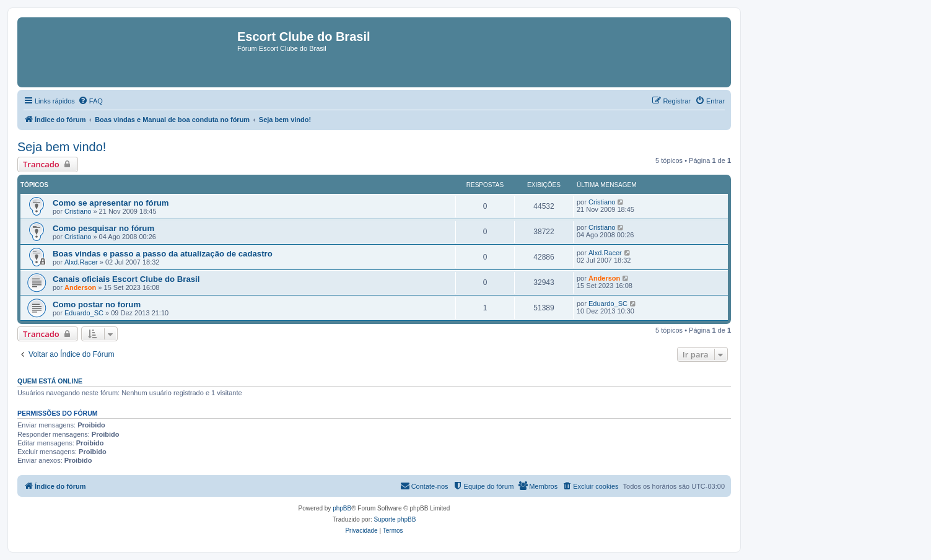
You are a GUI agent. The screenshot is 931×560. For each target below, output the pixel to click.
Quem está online (50, 381)
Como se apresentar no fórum (111, 203)
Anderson (80, 287)
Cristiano (78, 211)
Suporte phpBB (395, 519)
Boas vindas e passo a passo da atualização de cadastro (163, 254)
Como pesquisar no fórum (103, 228)
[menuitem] (90, 101)
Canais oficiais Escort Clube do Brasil (126, 279)
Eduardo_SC (84, 313)
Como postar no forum (97, 304)
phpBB (342, 508)
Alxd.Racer (81, 262)
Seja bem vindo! (62, 147)
